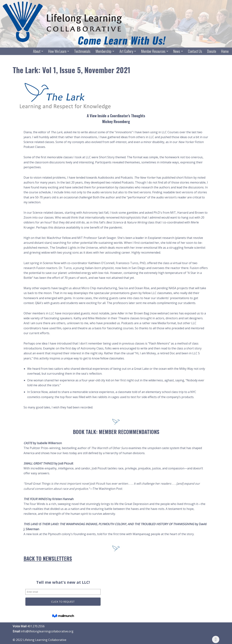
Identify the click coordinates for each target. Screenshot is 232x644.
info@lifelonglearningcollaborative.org (47, 631)
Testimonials (82, 51)
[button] (42, 51)
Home (225, 51)
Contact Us (195, 51)
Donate (212, 51)
